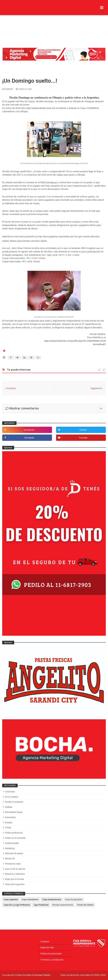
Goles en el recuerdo (15, 838)
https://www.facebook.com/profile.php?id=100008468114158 (75, 341)
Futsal (8, 828)
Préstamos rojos (13, 864)
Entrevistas (10, 817)
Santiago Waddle (42, 975)
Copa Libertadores (30, 899)
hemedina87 (99, 344)
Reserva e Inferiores (15, 874)
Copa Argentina (11, 899)
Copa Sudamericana (52, 899)
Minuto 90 (10, 859)
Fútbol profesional (14, 833)
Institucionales (12, 843)
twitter (83, 430)
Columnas (10, 792)
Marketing (10, 848)
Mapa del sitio (47, 947)
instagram (29, 430)
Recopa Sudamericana (63, 905)
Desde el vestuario (14, 802)
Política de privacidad (51, 954)
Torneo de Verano (85, 905)
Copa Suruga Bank (74, 899)
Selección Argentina (15, 884)
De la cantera (12, 797)
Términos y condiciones (52, 960)
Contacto (45, 941)
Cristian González (23, 975)
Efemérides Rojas (14, 812)
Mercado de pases (14, 853)
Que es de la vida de (15, 869)
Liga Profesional (41, 905)
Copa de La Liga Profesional (17, 905)
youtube (83, 438)
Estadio (9, 823)
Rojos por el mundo (15, 879)
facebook (29, 438)
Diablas (9, 807)
